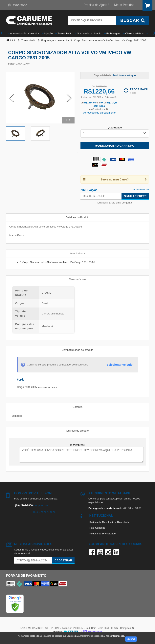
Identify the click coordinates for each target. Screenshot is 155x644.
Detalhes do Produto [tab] (78, 217)
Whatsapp (18, 5)
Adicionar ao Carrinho (115, 146)
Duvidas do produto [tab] (78, 431)
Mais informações (115, 636)
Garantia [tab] (77, 407)
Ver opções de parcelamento (99, 113)
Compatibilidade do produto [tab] (78, 350)
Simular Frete (135, 196)
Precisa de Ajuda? (96, 5)
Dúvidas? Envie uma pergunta (115, 203)
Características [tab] (78, 279)
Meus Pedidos (124, 5)
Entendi (131, 639)
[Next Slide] (69, 98)
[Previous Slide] (11, 98)
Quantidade (115, 128)
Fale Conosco (97, 528)
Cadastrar (63, 560)
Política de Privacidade (102, 534)
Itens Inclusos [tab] (77, 253)
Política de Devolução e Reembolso (110, 522)
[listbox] (115, 133)
